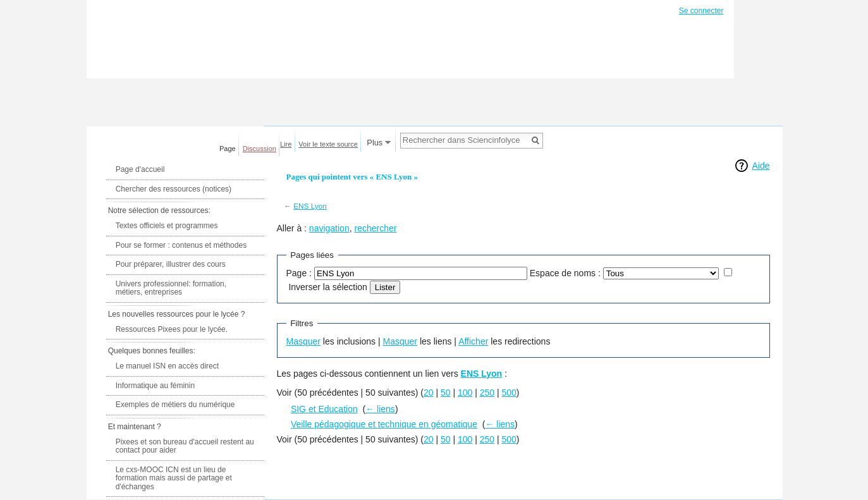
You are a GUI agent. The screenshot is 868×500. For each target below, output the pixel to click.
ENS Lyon (310, 206)
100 (465, 393)
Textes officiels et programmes (167, 226)
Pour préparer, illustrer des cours (171, 264)
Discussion (260, 149)
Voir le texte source (328, 144)
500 (509, 393)
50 (446, 393)
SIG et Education (324, 409)
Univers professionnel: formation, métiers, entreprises (171, 288)
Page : (299, 273)
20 (429, 393)
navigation (329, 228)
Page (228, 149)
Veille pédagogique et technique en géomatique (384, 424)
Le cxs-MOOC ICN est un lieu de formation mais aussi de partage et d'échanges (174, 478)
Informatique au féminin (155, 386)
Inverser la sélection (328, 287)
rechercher (375, 228)
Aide (761, 166)
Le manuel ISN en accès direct (167, 366)
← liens (380, 409)
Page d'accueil (140, 169)
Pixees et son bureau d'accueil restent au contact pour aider (185, 446)
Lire (286, 144)
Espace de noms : (565, 273)
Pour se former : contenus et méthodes (181, 245)
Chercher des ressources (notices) (174, 189)
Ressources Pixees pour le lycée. (172, 329)
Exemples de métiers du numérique (175, 405)
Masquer (303, 341)
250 (487, 393)
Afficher (473, 341)
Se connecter (701, 11)
